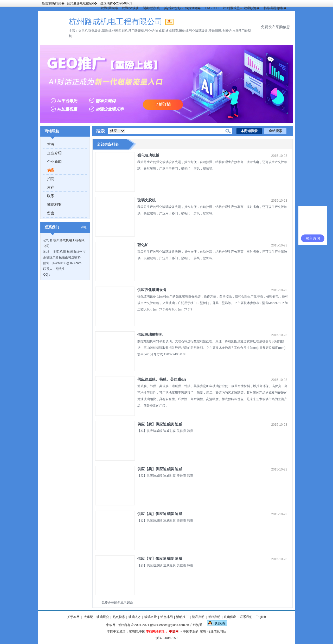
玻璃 (203, 631)
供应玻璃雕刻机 (150, 335)
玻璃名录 (151, 617)
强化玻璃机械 (148, 155)
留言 (51, 213)
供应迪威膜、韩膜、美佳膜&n (162, 379)
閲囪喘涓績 (151, 8)
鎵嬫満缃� (193, 8)
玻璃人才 (135, 617)
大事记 (88, 617)
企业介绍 (54, 153)
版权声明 (214, 617)
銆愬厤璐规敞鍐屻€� (82, 3)
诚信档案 (54, 205)
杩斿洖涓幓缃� (275, 8)
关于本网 (73, 617)
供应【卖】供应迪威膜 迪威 (160, 424)
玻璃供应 (230, 617)
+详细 (83, 227)
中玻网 (111, 625)
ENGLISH (212, 8)
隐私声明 (198, 617)
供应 (51, 170)
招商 (51, 179)
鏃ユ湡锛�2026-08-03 (116, 3)
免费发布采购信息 (276, 27)
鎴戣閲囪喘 (109, 8)
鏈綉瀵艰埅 (231, 8)
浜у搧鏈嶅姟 (172, 8)
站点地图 (166, 617)
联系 (51, 196)
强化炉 (143, 245)
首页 (51, 144)
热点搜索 (119, 617)
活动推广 (182, 617)
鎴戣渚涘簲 (130, 8)
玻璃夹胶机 (146, 200)
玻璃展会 (103, 617)
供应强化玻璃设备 (152, 290)
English (261, 617)
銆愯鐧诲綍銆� (53, 3)
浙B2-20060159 (166, 638)
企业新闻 (54, 162)
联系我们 (246, 617)
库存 (51, 187)
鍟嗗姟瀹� (252, 8)
